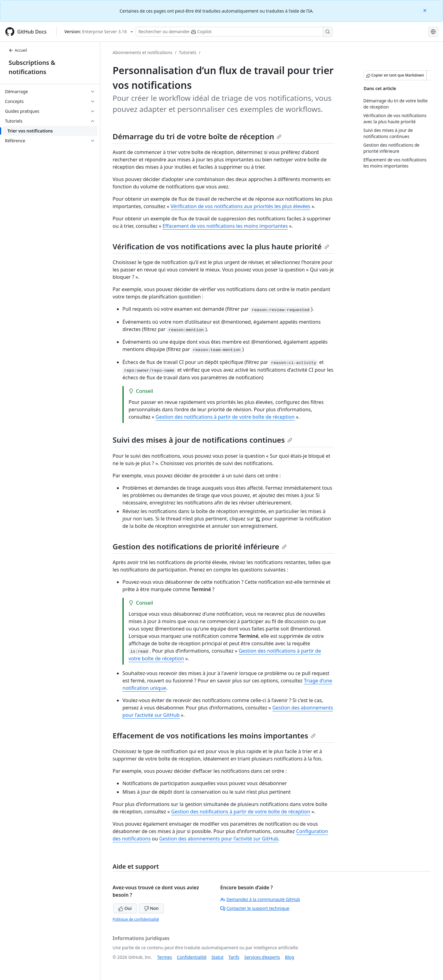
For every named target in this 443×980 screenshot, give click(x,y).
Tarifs (234, 957)
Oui (125, 908)
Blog (289, 957)
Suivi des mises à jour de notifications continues (202, 440)
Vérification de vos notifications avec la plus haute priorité (221, 246)
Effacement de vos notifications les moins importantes (225, 226)
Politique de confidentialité (136, 919)
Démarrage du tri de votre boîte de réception (197, 136)
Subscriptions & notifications (32, 67)
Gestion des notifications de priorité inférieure (200, 546)
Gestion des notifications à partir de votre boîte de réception (225, 417)
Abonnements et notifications (142, 52)
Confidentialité (192, 957)
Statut (217, 957)
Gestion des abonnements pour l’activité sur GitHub (219, 839)
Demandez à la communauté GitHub (260, 899)
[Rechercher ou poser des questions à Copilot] (234, 32)
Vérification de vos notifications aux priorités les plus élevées (240, 206)
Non (151, 908)
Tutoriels (188, 52)
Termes (165, 957)
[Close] (425, 10)
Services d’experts (262, 957)
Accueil (18, 50)
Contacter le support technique (255, 908)
